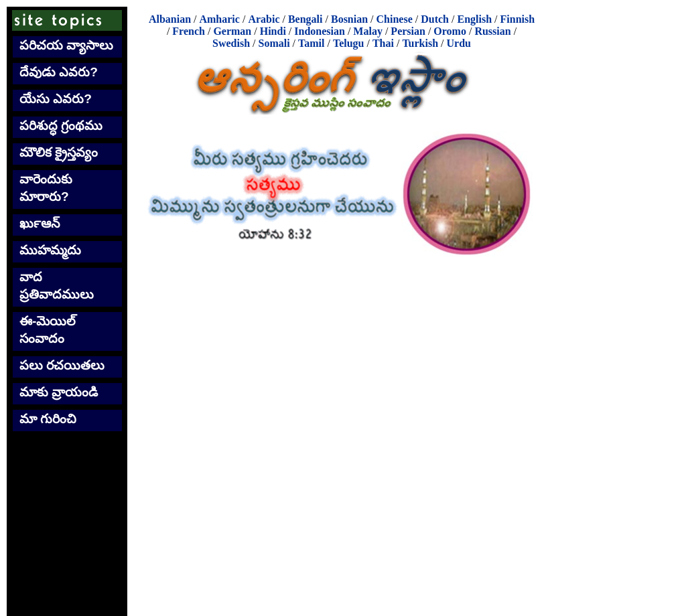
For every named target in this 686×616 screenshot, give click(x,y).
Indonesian (320, 31)
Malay (368, 31)
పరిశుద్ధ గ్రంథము (61, 126)
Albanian (170, 19)
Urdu (459, 43)
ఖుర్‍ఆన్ (40, 223)
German (232, 31)
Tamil (311, 43)
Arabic (264, 19)
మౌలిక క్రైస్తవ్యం (59, 152)
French (189, 31)
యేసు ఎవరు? (56, 99)
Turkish (420, 43)
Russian (492, 31)
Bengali (305, 19)
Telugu (349, 43)
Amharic (219, 19)
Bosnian (349, 19)
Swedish (231, 43)
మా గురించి (48, 419)
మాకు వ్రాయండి (59, 392)
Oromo (450, 31)
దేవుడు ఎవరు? (59, 72)
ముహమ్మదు (50, 250)
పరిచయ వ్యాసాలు (66, 45)
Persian (408, 31)
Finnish (518, 19)
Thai (383, 43)
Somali (274, 43)
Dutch (435, 19)
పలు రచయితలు (62, 365)
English (474, 19)
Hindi (273, 31)
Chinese (395, 19)
